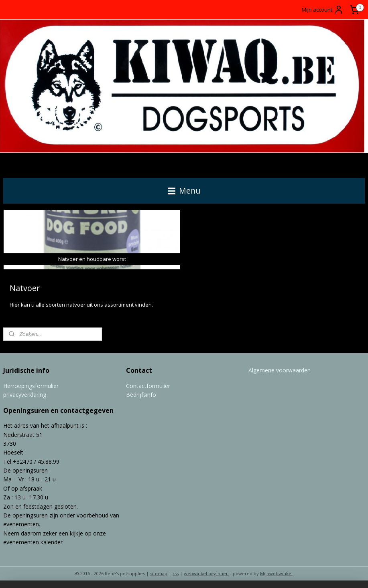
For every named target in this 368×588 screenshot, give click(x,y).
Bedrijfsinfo (141, 395)
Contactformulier (148, 386)
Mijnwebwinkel (276, 573)
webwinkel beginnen (206, 573)
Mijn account (323, 10)
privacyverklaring (25, 395)
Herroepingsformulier (31, 386)
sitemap (159, 573)
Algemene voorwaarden (280, 370)
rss (176, 573)
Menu (184, 191)
